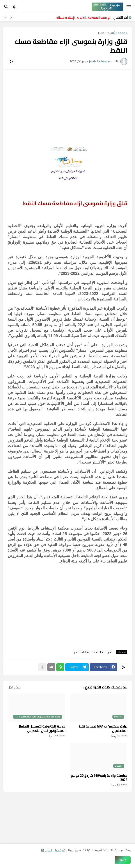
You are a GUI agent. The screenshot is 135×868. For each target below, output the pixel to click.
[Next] (5, 18)
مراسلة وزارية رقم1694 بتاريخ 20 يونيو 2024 (99, 778)
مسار (101, 33)
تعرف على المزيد (55, 850)
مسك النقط (99, 652)
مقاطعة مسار (82, 652)
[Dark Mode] (15, 7)
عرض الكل (14, 687)
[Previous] (11, 18)
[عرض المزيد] (42, 667)
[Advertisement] (67, 105)
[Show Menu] (129, 7)
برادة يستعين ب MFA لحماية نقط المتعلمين (103, 729)
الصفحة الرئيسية (117, 33)
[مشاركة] (11, 61)
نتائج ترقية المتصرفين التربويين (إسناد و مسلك (82, 18)
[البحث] (6, 7)
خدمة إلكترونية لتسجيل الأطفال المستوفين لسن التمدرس (41, 729)
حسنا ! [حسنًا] (123, 860)
